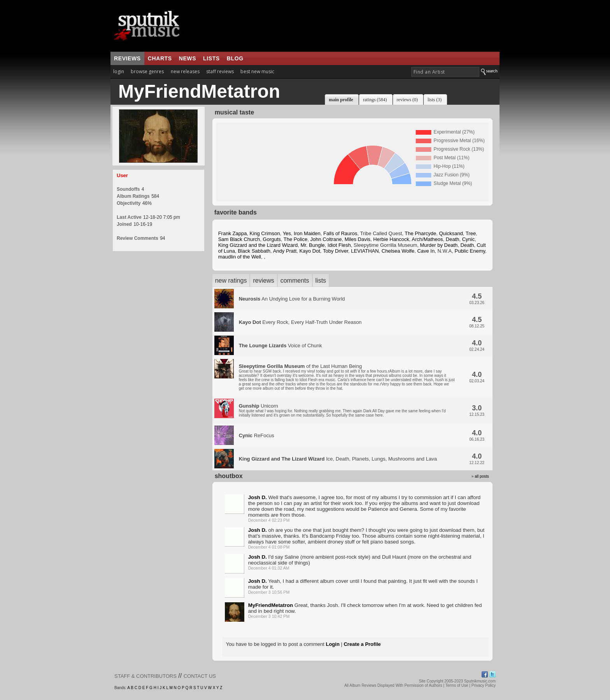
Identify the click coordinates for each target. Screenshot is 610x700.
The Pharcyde (420, 233)
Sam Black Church (239, 239)
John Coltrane (326, 239)
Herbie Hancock (391, 239)
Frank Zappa (233, 233)
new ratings (231, 281)
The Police (295, 239)
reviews (127, 58)
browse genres (147, 71)
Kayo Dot (310, 251)
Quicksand (451, 233)
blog (235, 58)
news (188, 58)
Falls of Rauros (340, 233)
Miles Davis (358, 239)
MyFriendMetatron (271, 605)
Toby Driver (336, 251)
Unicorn (342, 410)
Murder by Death (439, 245)
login (119, 71)
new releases (185, 71)
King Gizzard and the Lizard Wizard (258, 245)
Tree (471, 233)
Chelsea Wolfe (398, 251)
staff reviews (220, 71)
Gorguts (272, 239)
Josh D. (258, 497)
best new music (257, 71)
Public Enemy (470, 251)
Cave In (426, 251)
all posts (482, 476)
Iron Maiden (307, 233)
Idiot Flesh (339, 245)
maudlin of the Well (240, 257)
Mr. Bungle (312, 245)
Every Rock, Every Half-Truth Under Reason (300, 322)
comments (295, 281)
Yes (287, 233)
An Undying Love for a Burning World (292, 299)
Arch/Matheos (427, 239)
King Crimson (265, 233)
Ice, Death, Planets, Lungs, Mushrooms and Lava (338, 459)
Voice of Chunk (280, 346)
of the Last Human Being (347, 377)
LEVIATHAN (365, 251)
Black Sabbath (254, 251)
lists (211, 58)
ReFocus (257, 435)
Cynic (469, 239)
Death (453, 239)
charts (160, 58)
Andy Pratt (285, 251)
